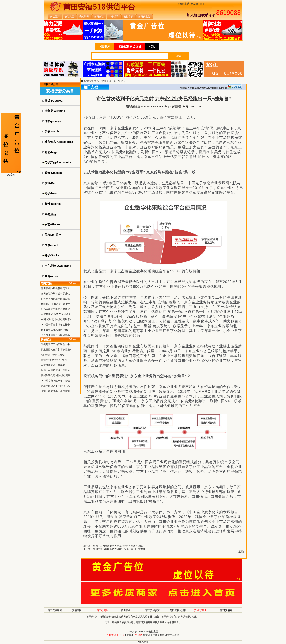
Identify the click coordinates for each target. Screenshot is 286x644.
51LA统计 (143, 642)
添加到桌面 (198, 4)
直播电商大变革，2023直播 (55, 391)
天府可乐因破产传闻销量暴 (55, 335)
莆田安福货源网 (178, 610)
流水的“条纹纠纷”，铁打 (54, 360)
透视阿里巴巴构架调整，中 (55, 344)
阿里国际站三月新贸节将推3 (56, 350)
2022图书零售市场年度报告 (55, 325)
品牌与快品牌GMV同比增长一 (57, 314)
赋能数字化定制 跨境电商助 (56, 375)
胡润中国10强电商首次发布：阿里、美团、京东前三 (120, 549)
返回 (241, 552)
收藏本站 (184, 4)
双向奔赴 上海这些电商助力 (56, 304)
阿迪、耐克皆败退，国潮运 (55, 370)
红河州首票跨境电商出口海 (55, 299)
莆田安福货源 (153, 610)
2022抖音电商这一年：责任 (55, 381)
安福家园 (77, 610)
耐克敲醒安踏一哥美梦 (53, 365)
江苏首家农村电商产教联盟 (55, 309)
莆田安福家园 (55, 610)
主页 (97, 81)
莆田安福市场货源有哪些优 (55, 294)
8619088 (129, 635)
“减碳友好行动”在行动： (54, 355)
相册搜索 (105, 47)
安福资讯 (106, 81)
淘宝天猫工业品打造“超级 (55, 330)
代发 (152, 47)
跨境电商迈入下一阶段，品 (55, 386)
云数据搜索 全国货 (130, 47)
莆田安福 (118, 81)
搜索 (179, 56)
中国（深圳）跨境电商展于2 (56, 319)
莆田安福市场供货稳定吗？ (55, 288)
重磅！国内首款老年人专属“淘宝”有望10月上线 (118, 546)
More (72, 284)
